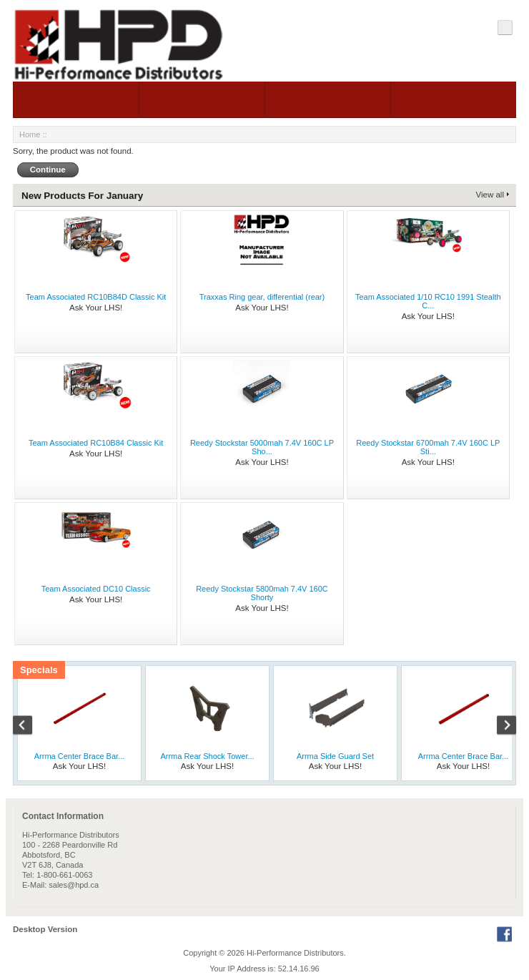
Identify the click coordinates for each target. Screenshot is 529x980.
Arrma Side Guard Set (335, 756)
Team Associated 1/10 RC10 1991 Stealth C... (428, 301)
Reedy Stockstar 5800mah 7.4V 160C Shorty (262, 593)
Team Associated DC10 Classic (96, 589)
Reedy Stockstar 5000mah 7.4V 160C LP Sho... (262, 447)
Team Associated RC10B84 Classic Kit (96, 443)
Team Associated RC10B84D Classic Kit (96, 297)
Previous (30, 727)
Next (499, 727)
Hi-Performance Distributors (295, 953)
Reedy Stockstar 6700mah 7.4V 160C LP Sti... (428, 447)
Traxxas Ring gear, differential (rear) (262, 297)
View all (490, 195)
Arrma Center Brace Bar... (80, 756)
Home (30, 134)
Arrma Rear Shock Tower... (207, 756)
